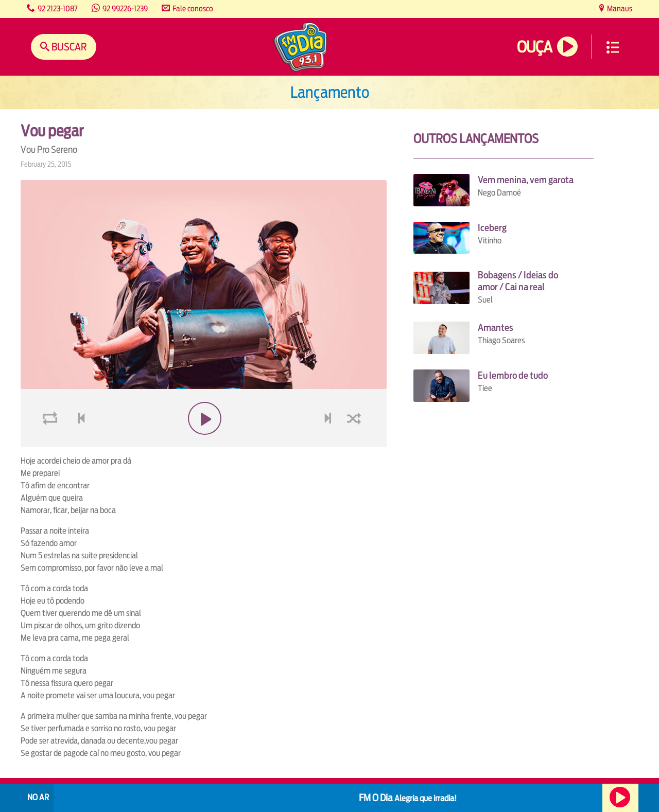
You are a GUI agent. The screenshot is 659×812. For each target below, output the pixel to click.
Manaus (619, 8)
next (329, 443)
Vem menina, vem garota (526, 180)
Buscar (68, 47)
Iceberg (492, 228)
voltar (78, 443)
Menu (613, 47)
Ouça (534, 47)
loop (51, 443)
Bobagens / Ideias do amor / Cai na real (518, 281)
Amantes (496, 328)
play (204, 443)
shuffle (356, 443)
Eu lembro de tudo (513, 375)
